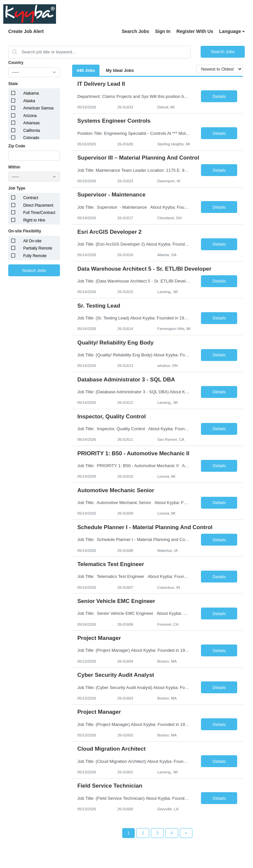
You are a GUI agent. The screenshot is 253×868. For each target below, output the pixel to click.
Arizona (30, 116)
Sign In (163, 31)
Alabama (31, 93)
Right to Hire (34, 220)
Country (16, 63)
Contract (31, 198)
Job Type (17, 188)
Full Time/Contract (39, 213)
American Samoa (39, 108)
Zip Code (17, 146)
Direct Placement (38, 205)
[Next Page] (186, 833)
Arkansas (32, 123)
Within (14, 167)
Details (219, 96)
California (32, 131)
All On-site (32, 241)
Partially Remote (38, 248)
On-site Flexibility (25, 231)
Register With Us (195, 31)
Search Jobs (135, 31)
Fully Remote (35, 256)
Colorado (31, 138)
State (13, 84)
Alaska (29, 101)
